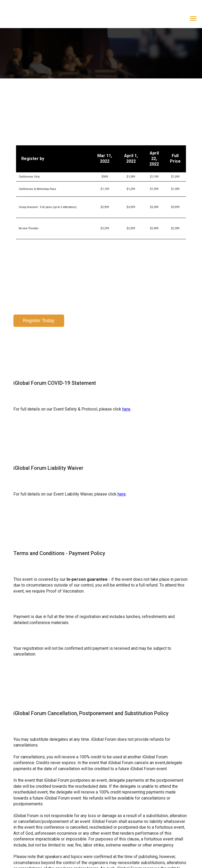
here (126, 372)
